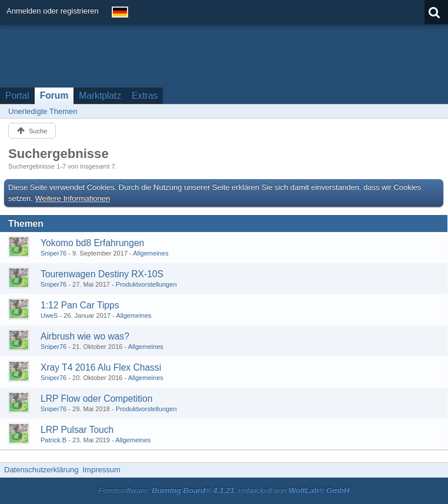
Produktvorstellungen (146, 284)
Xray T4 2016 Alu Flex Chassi (101, 367)
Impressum (101, 470)
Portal (17, 95)
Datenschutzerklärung (41, 470)
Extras (145, 95)
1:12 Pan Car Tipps (80, 305)
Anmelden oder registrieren (53, 11)
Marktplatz (100, 95)
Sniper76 (54, 253)
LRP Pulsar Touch (77, 430)
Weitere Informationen (73, 198)
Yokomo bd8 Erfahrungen (92, 243)
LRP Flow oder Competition (96, 399)
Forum (54, 95)
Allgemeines (151, 253)
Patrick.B (54, 440)
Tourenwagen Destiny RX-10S (102, 274)
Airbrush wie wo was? (85, 336)
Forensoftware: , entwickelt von (224, 490)
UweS (49, 315)
